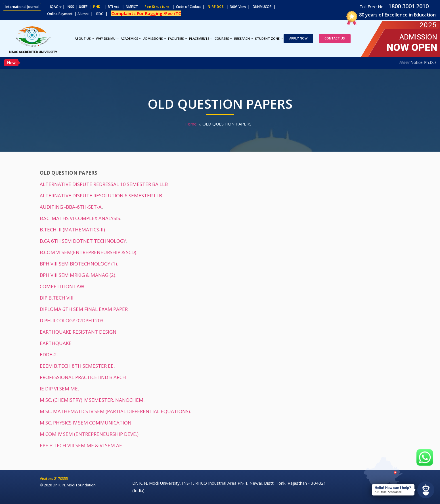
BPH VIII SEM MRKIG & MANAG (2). (78, 275)
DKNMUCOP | (265, 7)
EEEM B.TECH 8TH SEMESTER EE (77, 366)
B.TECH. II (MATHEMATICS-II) (72, 230)
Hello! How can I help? (393, 488)
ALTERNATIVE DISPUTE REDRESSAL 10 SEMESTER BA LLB (104, 184)
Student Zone (269, 38)
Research (243, 38)
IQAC (56, 7)
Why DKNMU (107, 38)
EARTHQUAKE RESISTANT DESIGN (78, 332)
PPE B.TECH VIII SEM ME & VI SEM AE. (81, 445)
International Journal (22, 7)
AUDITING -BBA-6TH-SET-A (71, 207)
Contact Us (335, 38)
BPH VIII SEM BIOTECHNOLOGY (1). (79, 264)
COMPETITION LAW (62, 286)
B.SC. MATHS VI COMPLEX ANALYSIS (80, 218)
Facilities (177, 38)
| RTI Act (110, 7)
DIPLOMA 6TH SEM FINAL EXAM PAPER (84, 309)
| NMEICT (129, 7)
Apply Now (298, 38)
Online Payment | (40, 14)
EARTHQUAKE (56, 343)
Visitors (47, 478)
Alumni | (86, 14)
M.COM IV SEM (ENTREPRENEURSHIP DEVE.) (89, 434)
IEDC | (103, 14)
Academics (131, 38)
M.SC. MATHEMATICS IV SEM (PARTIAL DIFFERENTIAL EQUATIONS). (115, 411)
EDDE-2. (49, 355)
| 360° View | (238, 7)
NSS (71, 7)
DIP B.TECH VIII (57, 298)
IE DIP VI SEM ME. (59, 389)
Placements (201, 38)
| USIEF (81, 7)
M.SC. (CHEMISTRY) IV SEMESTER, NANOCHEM (92, 400)
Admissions (155, 38)
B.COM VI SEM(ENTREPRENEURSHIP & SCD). (89, 252)
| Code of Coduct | (188, 7)
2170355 (61, 478)
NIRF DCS (215, 7)
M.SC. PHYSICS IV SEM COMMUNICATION (86, 423)
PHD (97, 7)
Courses (223, 38)
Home (191, 124)
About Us (84, 38)
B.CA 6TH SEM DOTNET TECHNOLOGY (83, 241)
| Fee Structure (154, 7)
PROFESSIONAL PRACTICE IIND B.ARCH (83, 377)
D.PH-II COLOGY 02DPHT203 (72, 320)
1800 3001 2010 (408, 6)
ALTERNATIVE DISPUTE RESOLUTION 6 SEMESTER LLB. (101, 195)
